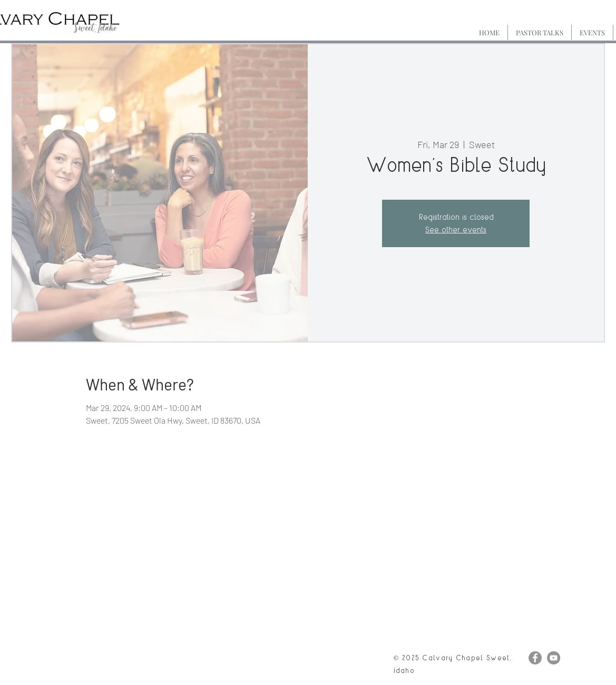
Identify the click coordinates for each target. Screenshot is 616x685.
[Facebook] (535, 658)
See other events (456, 229)
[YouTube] (554, 658)
